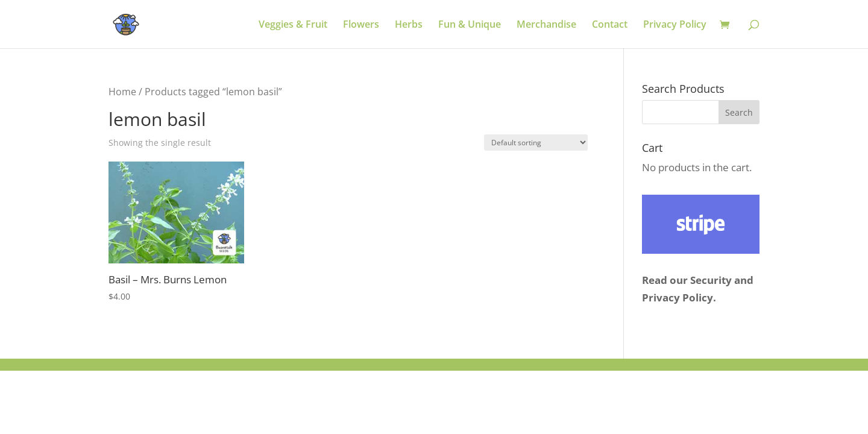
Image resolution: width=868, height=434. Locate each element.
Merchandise (546, 25)
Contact (610, 25)
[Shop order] (536, 143)
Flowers (361, 25)
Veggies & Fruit (293, 25)
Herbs (409, 25)
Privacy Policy (675, 25)
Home (122, 92)
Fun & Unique (470, 25)
